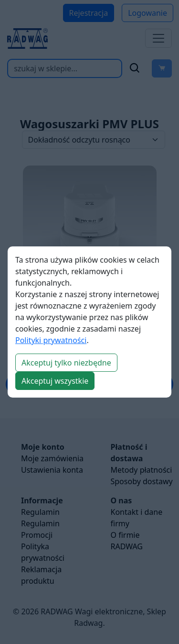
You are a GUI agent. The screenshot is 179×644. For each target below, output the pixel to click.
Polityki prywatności (51, 340)
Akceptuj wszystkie (55, 381)
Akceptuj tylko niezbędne (66, 363)
